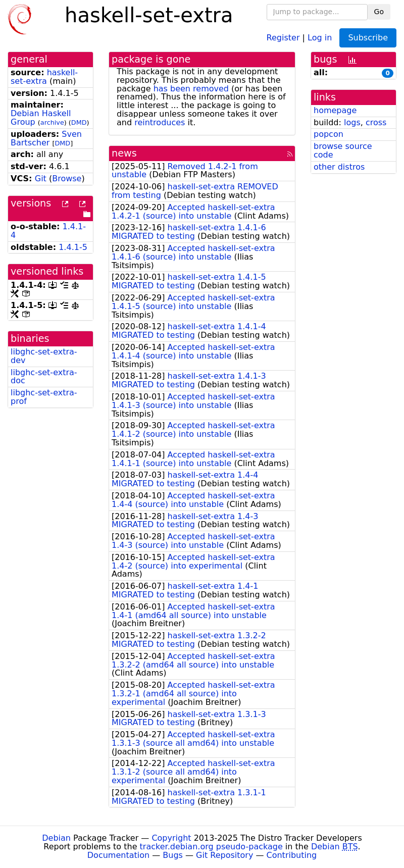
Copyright (171, 838)
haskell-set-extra (44, 77)
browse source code (343, 150)
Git (41, 178)
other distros (339, 167)
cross (376, 122)
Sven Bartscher (46, 138)
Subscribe (368, 38)
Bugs (173, 855)
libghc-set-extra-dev (44, 356)
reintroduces (160, 122)
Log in (320, 37)
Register (283, 37)
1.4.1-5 (73, 247)
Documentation (118, 855)
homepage (335, 110)
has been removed (191, 89)
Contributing (292, 855)
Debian (56, 838)
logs (352, 122)
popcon (329, 134)
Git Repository (224, 855)
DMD (79, 122)
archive (52, 122)
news (124, 153)
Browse (67, 178)
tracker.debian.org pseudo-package (211, 847)
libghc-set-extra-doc (44, 377)
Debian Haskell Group (41, 118)
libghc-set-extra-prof (44, 397)
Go (379, 12)
